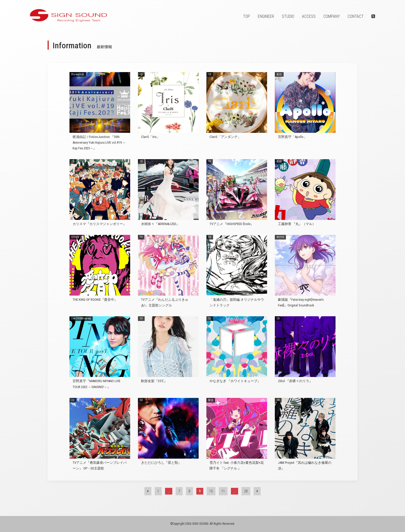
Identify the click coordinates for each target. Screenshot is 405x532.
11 (223, 491)
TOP (247, 16)
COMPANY (332, 16)
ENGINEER (266, 16)
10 (211, 491)
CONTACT (356, 16)
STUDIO (288, 16)
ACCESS (309, 16)
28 (246, 491)
